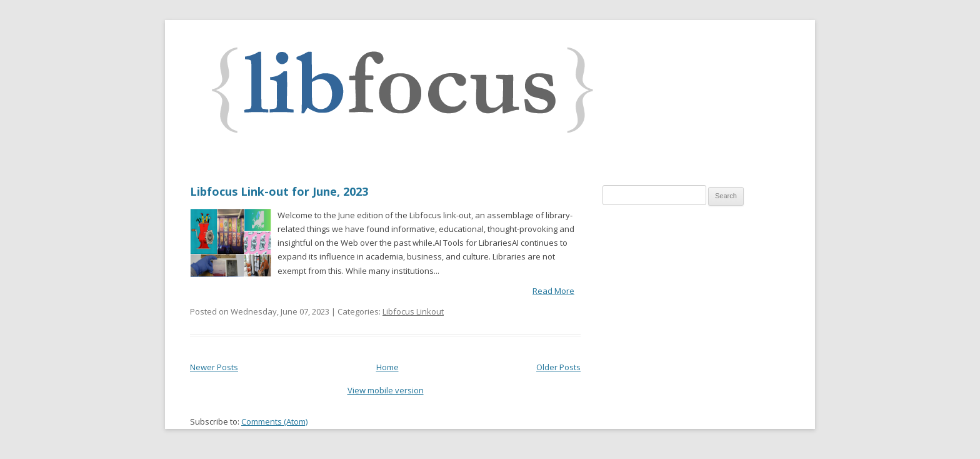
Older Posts (558, 367)
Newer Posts (214, 367)
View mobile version (386, 390)
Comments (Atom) (274, 421)
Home (387, 367)
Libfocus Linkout (413, 311)
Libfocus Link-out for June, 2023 (279, 191)
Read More (553, 291)
